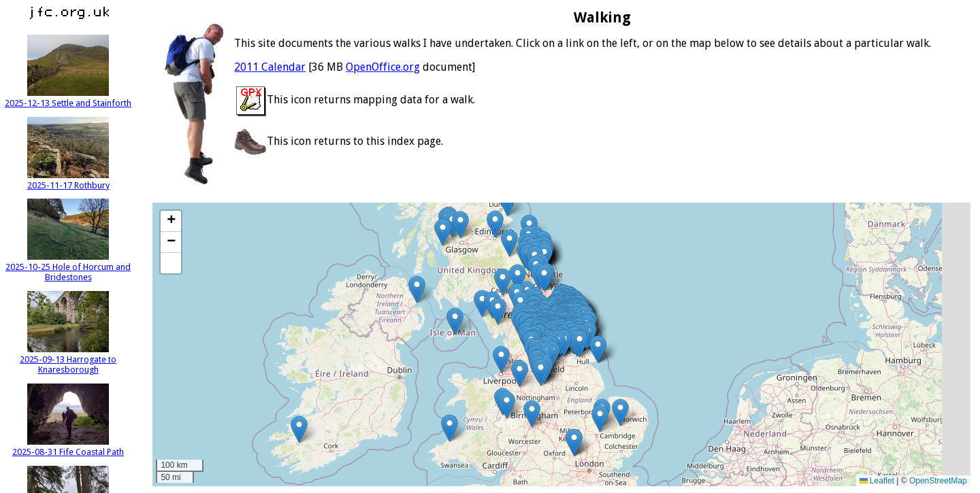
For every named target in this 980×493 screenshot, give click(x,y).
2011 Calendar (270, 67)
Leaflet (877, 481)
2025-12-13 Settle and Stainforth (68, 98)
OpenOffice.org (383, 67)
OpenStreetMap (938, 481)
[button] (507, 202)
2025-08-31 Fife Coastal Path (68, 447)
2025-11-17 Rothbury (68, 180)
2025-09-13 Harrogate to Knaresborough (68, 359)
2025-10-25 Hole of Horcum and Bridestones (68, 267)
